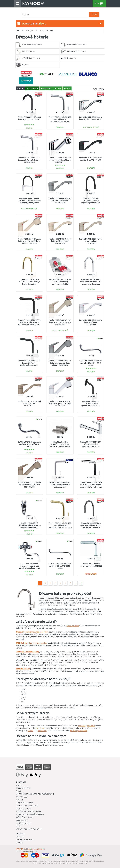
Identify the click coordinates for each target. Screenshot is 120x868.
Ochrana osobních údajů (27, 806)
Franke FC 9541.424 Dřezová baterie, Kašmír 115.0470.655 (29, 404)
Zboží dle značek (23, 823)
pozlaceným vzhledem (79, 731)
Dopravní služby (23, 788)
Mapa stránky (22, 820)
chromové (91, 726)
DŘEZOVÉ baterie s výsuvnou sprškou (32, 643)
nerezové (82, 726)
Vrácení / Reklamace (25, 817)
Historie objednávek (25, 840)
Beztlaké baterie (23, 669)
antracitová (42, 731)
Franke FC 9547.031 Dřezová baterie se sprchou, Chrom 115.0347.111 (60, 160)
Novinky (19, 843)
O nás (18, 791)
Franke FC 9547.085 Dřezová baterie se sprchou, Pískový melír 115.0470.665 (29, 241)
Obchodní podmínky (24, 803)
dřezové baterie (73, 626)
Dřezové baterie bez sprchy (27, 652)
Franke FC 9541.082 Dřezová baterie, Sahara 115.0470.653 (91, 241)
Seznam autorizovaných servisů (30, 814)
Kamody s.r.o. (32, 852)
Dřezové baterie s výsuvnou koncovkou (32, 632)
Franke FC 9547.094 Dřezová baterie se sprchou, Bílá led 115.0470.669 (60, 404)
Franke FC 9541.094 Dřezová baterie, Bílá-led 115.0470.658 (91, 322)
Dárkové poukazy (24, 809)
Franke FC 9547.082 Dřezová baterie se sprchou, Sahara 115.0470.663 (60, 322)
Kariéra (19, 785)
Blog (18, 826)
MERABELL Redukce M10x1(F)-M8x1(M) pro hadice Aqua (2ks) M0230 (60, 444)
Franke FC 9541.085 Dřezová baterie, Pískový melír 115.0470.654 (60, 241)
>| (81, 583)
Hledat (94, 14)
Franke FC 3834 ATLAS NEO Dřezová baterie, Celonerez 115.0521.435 (29, 160)
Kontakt (19, 800)
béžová (30, 731)
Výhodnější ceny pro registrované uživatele (35, 794)
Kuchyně (30, 31)
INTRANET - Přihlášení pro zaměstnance (31, 849)
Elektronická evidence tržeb (28, 812)
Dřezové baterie (46, 31)
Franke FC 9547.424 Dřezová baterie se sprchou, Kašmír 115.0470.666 (29, 485)
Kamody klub (21, 797)
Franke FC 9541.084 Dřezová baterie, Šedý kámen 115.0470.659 (60, 201)
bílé (37, 728)
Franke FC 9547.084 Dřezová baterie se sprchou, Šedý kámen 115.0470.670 (60, 363)
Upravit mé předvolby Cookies (29, 829)
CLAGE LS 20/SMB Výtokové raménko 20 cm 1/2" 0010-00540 (91, 363)
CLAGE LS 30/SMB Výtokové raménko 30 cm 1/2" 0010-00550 (60, 566)
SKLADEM (100, 89)
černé (42, 728)
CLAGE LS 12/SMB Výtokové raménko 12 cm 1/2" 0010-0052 (29, 444)
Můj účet (20, 837)
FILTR (20, 88)
